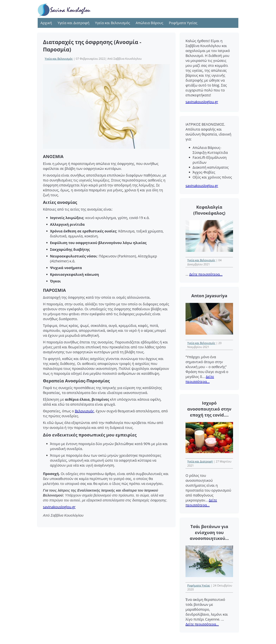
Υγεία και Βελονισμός (113, 23)
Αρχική (46, 23)
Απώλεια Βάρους (150, 23)
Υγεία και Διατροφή (73, 23)
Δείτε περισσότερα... (206, 274)
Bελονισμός (84, 411)
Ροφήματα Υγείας (183, 23)
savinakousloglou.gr (59, 507)
